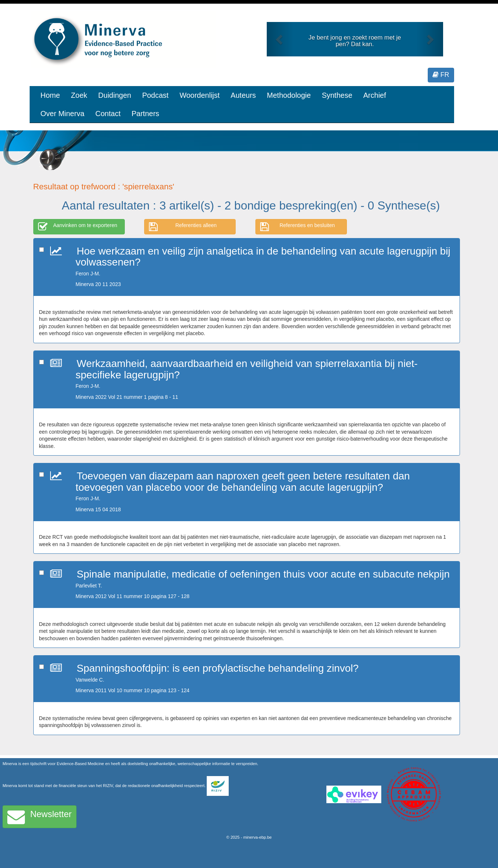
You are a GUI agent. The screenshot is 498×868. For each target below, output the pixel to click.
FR (441, 75)
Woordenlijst (200, 95)
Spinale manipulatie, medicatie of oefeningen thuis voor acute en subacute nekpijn (263, 574)
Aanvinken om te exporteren (78, 227)
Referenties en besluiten (297, 227)
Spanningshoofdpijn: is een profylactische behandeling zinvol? (218, 668)
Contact (108, 114)
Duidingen (115, 95)
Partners (145, 114)
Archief (375, 95)
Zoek (79, 95)
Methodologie (289, 95)
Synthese (337, 95)
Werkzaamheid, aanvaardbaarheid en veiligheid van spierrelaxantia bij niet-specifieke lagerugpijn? (247, 369)
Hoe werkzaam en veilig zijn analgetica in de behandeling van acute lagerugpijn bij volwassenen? (263, 257)
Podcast (155, 95)
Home (50, 95)
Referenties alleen (183, 227)
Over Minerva (63, 114)
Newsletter (40, 817)
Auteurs (243, 95)
